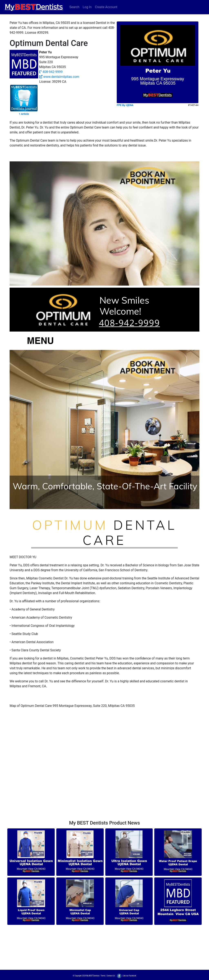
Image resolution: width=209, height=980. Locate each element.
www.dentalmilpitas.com (59, 77)
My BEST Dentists (93, 976)
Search (74, 7)
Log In (87, 7)
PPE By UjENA (125, 105)
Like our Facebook (126, 976)
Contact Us (111, 976)
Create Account (106, 7)
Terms (103, 976)
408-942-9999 (51, 72)
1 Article (24, 114)
